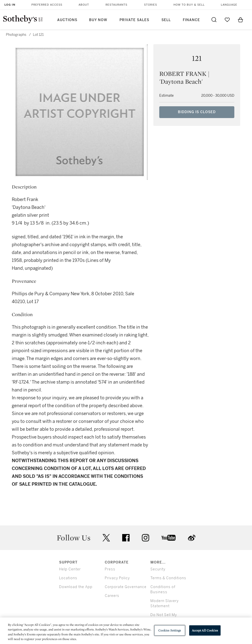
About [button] (84, 5)
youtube (169, 538)
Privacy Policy (117, 578)
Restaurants (116, 5)
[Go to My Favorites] (227, 20)
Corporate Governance (126, 587)
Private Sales (134, 20)
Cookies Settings (170, 630)
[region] (126, 631)
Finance (191, 20)
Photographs (16, 35)
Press (110, 569)
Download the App (76, 587)
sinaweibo (192, 538)
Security (158, 569)
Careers (112, 596)
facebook (126, 538)
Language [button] (229, 5)
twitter (106, 538)
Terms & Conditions (168, 578)
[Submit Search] (214, 20)
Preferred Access (47, 5)
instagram (146, 538)
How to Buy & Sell (189, 5)
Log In (10, 5)
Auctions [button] (67, 20)
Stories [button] (151, 5)
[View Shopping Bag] (240, 20)
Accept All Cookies (205, 630)
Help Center (70, 569)
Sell (166, 20)
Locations (68, 578)
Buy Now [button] (98, 20)
